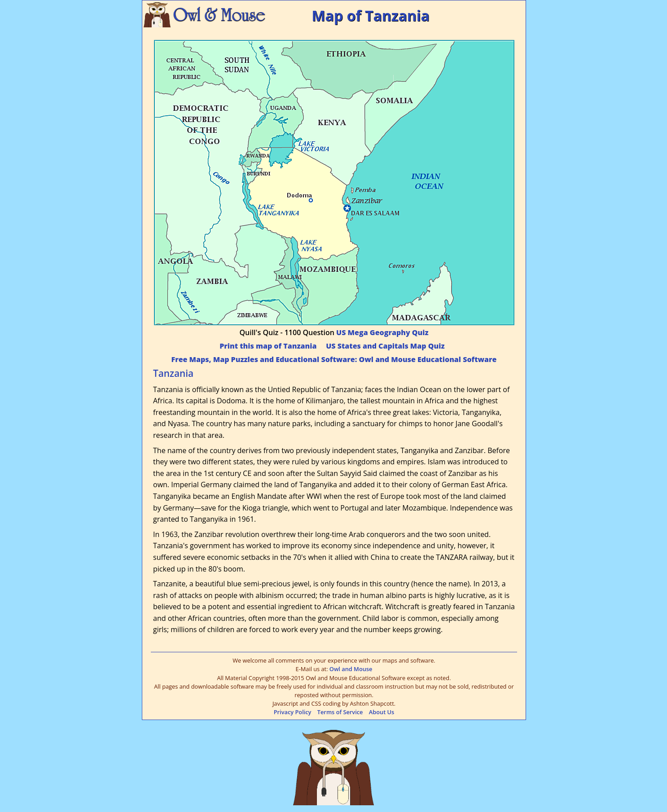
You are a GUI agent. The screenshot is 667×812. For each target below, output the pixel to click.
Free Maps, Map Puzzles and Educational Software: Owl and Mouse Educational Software (334, 359)
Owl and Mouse (351, 669)
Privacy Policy (293, 712)
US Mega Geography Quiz (382, 332)
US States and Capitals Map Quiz (385, 346)
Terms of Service (340, 712)
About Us (382, 712)
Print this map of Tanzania (268, 346)
